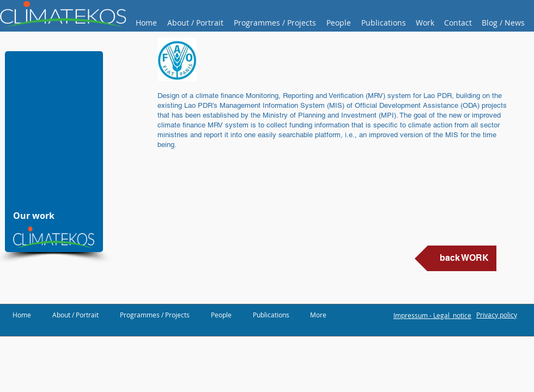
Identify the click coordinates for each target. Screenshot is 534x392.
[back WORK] (456, 258)
